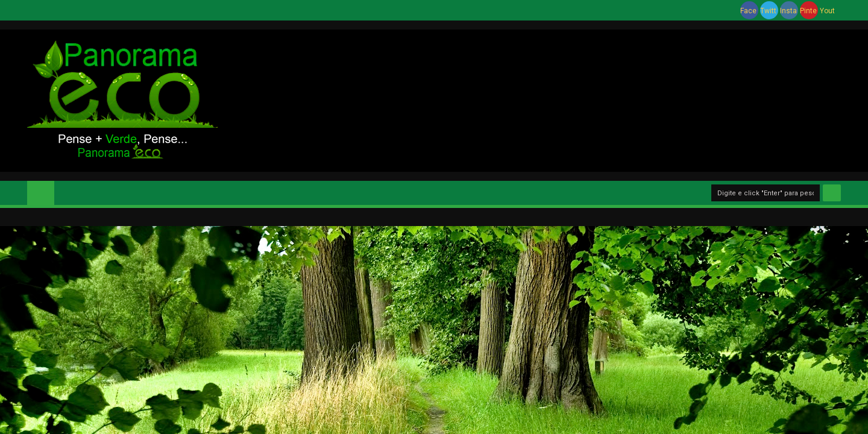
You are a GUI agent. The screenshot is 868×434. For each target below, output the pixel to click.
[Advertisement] (549, 99)
